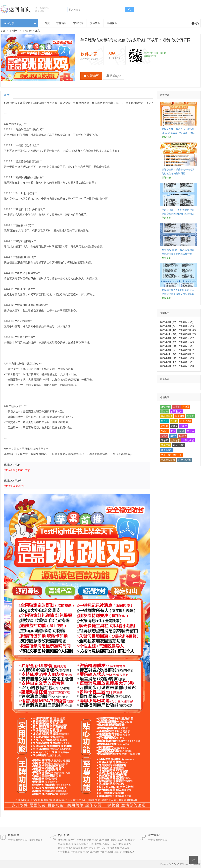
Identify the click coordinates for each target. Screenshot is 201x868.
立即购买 (91, 76)
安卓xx (174, 426)
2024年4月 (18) (187, 366)
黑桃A (164, 436)
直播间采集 (167, 416)
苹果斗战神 (176, 411)
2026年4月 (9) (186, 322)
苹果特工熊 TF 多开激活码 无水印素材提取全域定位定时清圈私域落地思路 (178, 294)
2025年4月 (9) (186, 346)
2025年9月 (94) (168, 338)
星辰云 (164, 421)
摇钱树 (173, 436)
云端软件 (112, 23)
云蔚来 (181, 431)
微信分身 (166, 407)
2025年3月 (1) (167, 350)
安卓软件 (95, 23)
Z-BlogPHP (177, 864)
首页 (47, 23)
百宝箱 (174, 421)
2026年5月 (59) (168, 322)
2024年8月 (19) (187, 358)
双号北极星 (179, 445)
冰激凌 (183, 426)
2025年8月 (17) (187, 338)
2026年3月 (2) (167, 326)
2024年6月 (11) (187, 362)
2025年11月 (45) (169, 334)
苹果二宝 (166, 445)
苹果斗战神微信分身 (171, 455)
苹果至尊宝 (167, 450)
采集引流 (180, 416)
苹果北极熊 (188, 440)
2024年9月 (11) (168, 358)
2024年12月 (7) (187, 350)
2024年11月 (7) (168, 354)
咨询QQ (113, 76)
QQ (195, 23)
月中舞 (164, 426)
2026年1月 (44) (168, 330)
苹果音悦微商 (168, 460)
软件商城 (61, 23)
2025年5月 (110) (169, 346)
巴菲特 (164, 411)
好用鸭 (183, 436)
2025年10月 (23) (187, 334)
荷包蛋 (186, 407)
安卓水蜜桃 (186, 421)
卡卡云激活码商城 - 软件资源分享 (25, 840)
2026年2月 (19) (187, 326)
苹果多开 (27, 31)
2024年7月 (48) (168, 362)
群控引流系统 (184, 460)
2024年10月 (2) (187, 354)
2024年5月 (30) (168, 366)
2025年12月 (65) (187, 330)
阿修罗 (164, 440)
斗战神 (164, 431)
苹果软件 (78, 23)
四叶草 (176, 407)
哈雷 (173, 431)
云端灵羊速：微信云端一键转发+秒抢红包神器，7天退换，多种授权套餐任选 (178, 133)
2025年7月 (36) (168, 342)
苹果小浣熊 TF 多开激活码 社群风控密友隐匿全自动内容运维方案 (178, 214)
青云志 (191, 431)
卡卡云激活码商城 (157, 840)
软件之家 (175, 440)
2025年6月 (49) (187, 342)
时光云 (190, 416)
